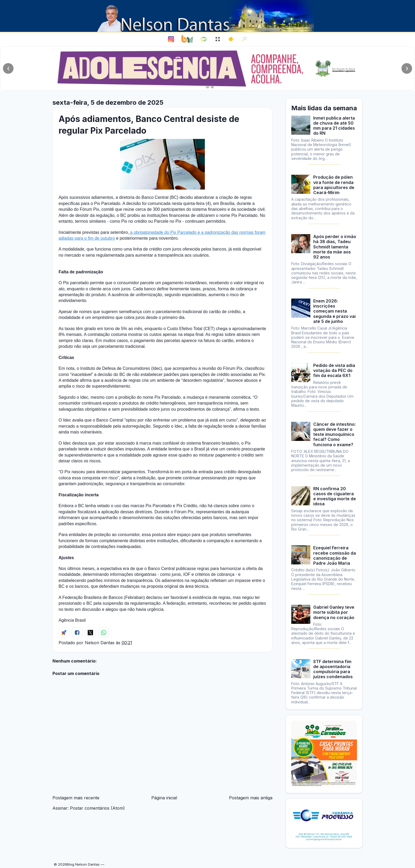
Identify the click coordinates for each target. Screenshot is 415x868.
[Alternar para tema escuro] (231, 39)
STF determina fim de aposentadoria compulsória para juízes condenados (333, 669)
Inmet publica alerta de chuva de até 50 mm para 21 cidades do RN (334, 126)
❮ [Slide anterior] (8, 68)
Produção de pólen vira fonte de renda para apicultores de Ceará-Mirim (334, 185)
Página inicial (164, 798)
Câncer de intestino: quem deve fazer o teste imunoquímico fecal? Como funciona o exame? (334, 434)
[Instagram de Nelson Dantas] (171, 39)
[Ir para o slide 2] (207, 87)
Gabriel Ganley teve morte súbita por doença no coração (334, 612)
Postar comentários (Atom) (97, 808)
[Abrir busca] (244, 39)
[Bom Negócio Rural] (187, 39)
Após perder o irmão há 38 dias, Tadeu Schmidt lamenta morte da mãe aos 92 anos (335, 247)
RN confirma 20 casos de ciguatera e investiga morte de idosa (335, 496)
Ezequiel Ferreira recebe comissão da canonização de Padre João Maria (335, 555)
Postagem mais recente (76, 798)
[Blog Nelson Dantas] (206, 16)
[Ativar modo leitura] (218, 39)
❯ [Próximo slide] (407, 68)
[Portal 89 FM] (204, 39)
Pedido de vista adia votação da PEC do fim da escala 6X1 (334, 370)
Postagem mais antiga (251, 798)
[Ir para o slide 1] (203, 87)
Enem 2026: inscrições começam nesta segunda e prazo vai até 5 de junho (334, 311)
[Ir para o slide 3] (212, 87)
